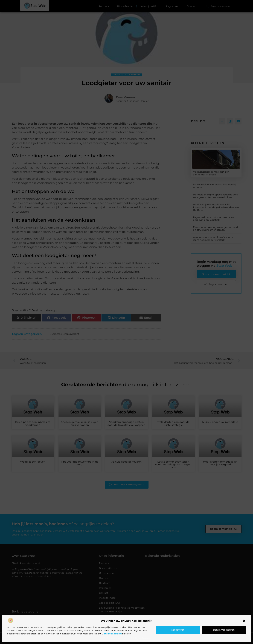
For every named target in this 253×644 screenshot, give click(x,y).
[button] (244, 621)
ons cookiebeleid (113, 634)
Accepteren (178, 630)
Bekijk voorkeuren (224, 630)
